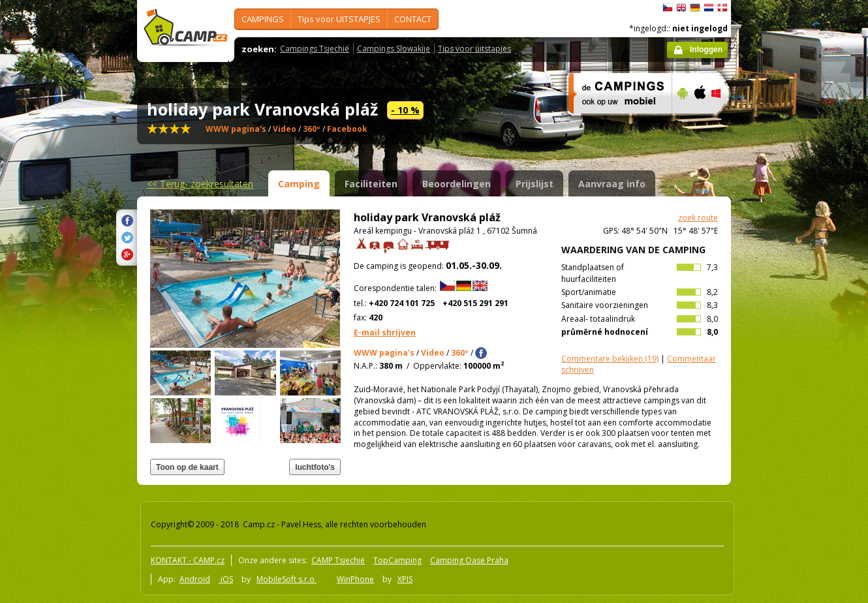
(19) (610, 359)
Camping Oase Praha (469, 560)
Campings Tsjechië (315, 49)
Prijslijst (535, 184)
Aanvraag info (612, 184)
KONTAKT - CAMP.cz (188, 560)
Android (195, 579)
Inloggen (706, 50)
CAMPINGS (263, 19)
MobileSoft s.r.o (287, 579)
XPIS (405, 579)
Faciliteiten (371, 184)
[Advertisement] (786, 392)
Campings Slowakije (394, 49)
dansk (722, 8)
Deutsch (695, 8)
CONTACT (413, 19)
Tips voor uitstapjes (474, 49)
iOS (226, 579)
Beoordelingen (457, 184)
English (681, 8)
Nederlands (709, 8)
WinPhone (355, 579)
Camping (299, 184)
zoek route (698, 218)
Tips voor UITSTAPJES (339, 19)
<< (200, 184)
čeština (668, 8)
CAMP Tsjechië (338, 560)
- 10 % (405, 110)
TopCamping (397, 560)
